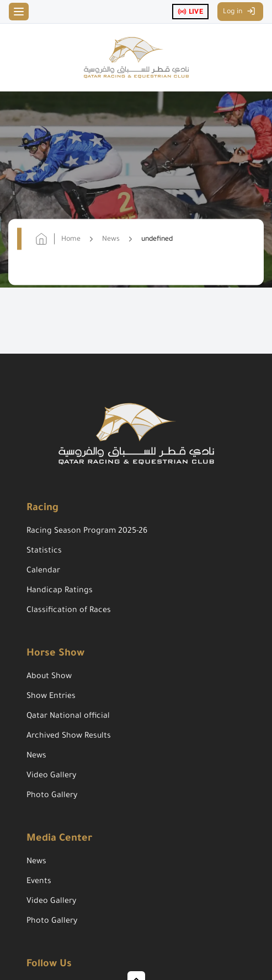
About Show (49, 677)
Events (39, 882)
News (36, 756)
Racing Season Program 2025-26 (87, 532)
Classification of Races (69, 611)
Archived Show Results (69, 737)
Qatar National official (68, 717)
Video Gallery (51, 776)
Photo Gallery (52, 796)
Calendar (43, 571)
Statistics (44, 551)
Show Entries (51, 697)
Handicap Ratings (60, 591)
